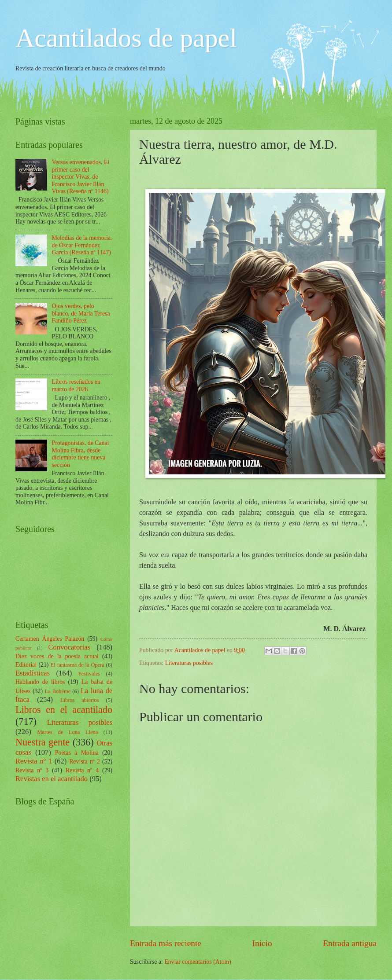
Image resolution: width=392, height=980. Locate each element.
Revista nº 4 (82, 770)
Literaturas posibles (189, 663)
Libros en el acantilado (64, 710)
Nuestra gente (43, 742)
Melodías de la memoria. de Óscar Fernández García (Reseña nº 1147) (82, 245)
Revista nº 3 (32, 770)
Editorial (26, 665)
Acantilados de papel (126, 38)
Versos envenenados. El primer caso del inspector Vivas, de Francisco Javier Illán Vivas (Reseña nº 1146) (81, 177)
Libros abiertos (80, 700)
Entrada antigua (350, 943)
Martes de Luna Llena (67, 732)
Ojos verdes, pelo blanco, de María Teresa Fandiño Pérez (81, 313)
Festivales (89, 674)
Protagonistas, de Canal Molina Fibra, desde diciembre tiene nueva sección (81, 454)
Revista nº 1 (34, 761)
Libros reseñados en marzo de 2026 (76, 385)
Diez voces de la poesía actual (57, 656)
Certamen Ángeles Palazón (50, 639)
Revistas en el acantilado (52, 779)
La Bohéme (58, 691)
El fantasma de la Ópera (78, 665)
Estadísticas (33, 673)
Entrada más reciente (166, 943)
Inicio (262, 943)
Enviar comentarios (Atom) (198, 962)
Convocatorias (69, 647)
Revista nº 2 (85, 762)
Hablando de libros (40, 682)
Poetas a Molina (77, 753)
